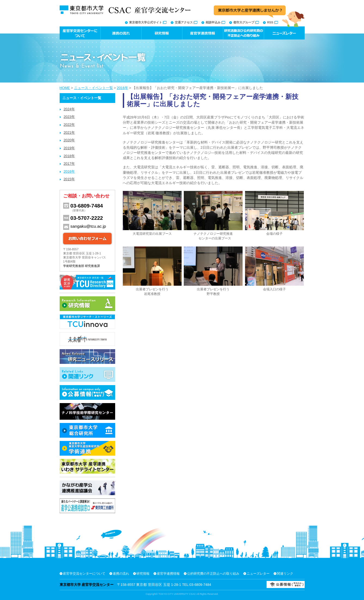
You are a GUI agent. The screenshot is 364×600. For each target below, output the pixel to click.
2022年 (69, 125)
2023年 (69, 117)
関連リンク (285, 574)
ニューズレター (258, 574)
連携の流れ (121, 574)
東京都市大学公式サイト (148, 22)
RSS (272, 22)
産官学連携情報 (168, 574)
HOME (65, 88)
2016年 (122, 88)
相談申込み (215, 22)
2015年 (69, 179)
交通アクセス (186, 22)
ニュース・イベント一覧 (94, 88)
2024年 (69, 109)
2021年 (69, 133)
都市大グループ (246, 22)
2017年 (69, 164)
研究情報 (143, 574)
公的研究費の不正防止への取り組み (213, 574)
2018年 (69, 156)
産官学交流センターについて (84, 574)
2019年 (69, 148)
